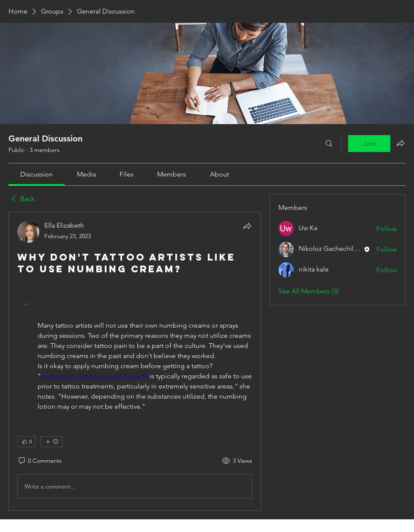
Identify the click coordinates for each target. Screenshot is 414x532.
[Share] (247, 226)
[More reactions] (52, 442)
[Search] (329, 144)
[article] (135, 361)
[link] (37, 174)
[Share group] (400, 143)
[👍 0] (26, 442)
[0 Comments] (39, 461)
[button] (27, 304)
